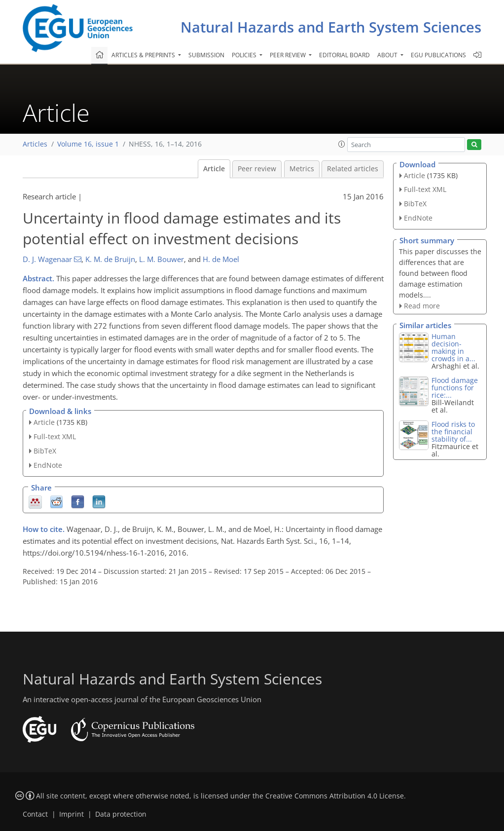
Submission (206, 55)
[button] (342, 144)
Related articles (353, 169)
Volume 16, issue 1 (88, 144)
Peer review (257, 169)
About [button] (388, 55)
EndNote (48, 465)
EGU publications (438, 55)
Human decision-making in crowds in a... (453, 347)
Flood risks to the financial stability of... (453, 432)
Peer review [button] (288, 55)
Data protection (121, 814)
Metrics (302, 169)
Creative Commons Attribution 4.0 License (335, 796)
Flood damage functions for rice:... (455, 388)
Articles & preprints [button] (144, 55)
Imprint (72, 814)
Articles (35, 144)
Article (214, 169)
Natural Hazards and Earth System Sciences (331, 27)
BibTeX (45, 451)
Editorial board (344, 55)
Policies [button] (245, 55)
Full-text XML (55, 436)
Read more (422, 306)
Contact (35, 814)
